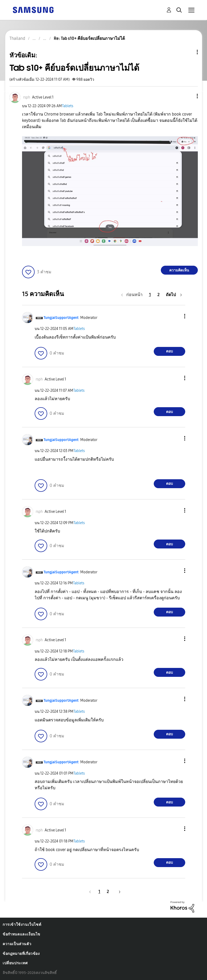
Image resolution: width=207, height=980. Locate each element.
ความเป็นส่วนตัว (17, 944)
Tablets (68, 106)
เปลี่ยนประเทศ (15, 963)
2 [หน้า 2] (158, 295)
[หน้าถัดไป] (174, 295)
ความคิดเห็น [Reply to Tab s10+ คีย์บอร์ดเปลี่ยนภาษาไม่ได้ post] (179, 270)
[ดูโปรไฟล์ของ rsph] (27, 97)
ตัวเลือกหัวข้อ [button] (188, 52)
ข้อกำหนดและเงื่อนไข (22, 934)
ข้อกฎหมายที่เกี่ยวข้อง (21, 954)
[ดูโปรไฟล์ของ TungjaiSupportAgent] (61, 318)
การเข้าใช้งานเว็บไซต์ (22, 925)
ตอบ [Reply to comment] (169, 351)
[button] (188, 96)
